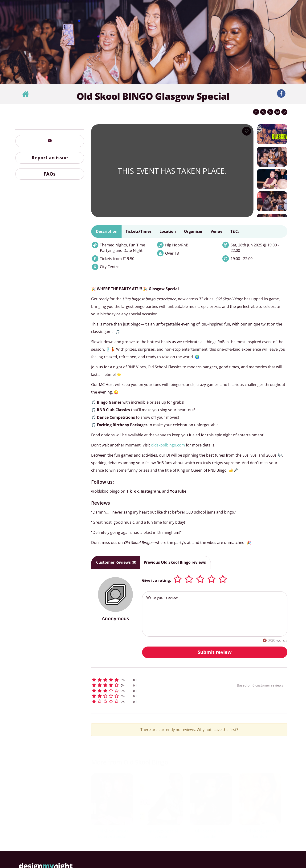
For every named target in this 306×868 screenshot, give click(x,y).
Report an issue (50, 158)
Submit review (215, 652)
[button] (155, 680)
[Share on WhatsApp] (277, 112)
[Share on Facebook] (256, 112)
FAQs (50, 174)
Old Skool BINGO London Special (112, 834)
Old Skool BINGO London (211, 834)
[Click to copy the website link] (284, 112)
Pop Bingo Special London (162, 834)
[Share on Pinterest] (270, 112)
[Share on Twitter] (263, 112)
